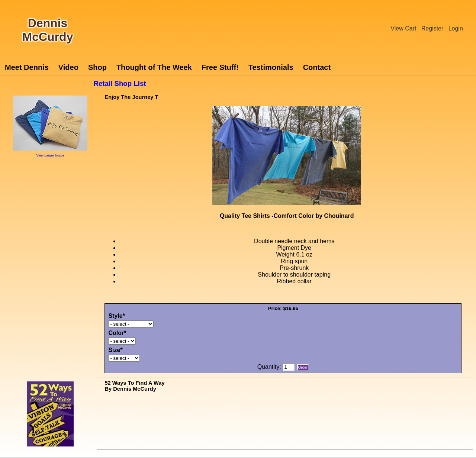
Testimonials (271, 67)
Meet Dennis (27, 67)
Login (456, 28)
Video (68, 67)
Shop (97, 67)
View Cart (403, 28)
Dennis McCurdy (48, 30)
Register (432, 28)
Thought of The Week (154, 67)
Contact (317, 67)
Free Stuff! (220, 67)
